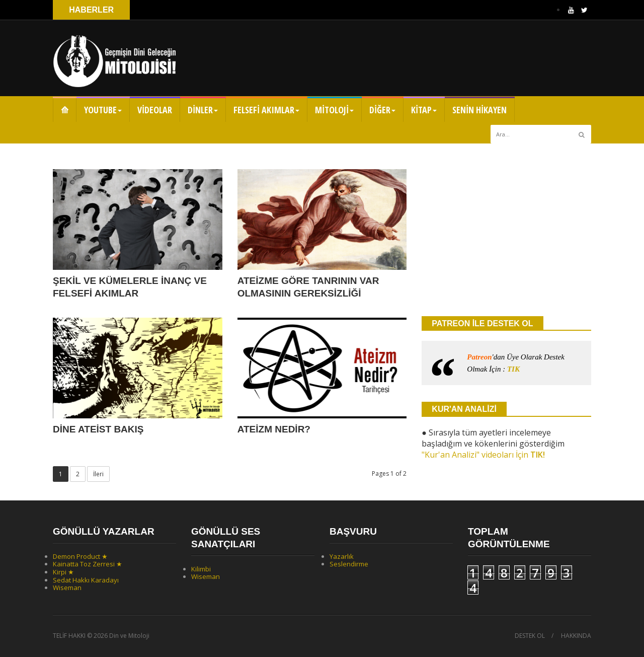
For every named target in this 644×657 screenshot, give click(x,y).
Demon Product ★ (80, 556)
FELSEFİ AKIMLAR (266, 110)
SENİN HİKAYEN (479, 110)
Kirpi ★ (63, 572)
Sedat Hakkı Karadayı (86, 580)
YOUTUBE (103, 110)
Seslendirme (349, 564)
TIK (513, 369)
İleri (98, 474)
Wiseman (67, 588)
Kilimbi (201, 569)
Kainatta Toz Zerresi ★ (88, 564)
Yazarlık (342, 556)
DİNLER (203, 110)
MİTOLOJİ (334, 110)
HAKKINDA (576, 636)
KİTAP (424, 110)
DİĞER (382, 110)
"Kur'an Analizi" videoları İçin (483, 455)
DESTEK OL (530, 636)
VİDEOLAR (155, 110)
